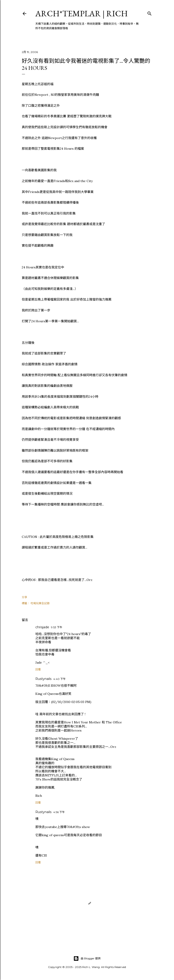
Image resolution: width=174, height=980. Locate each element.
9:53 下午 (57, 627)
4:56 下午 (59, 812)
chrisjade (42, 627)
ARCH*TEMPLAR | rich (82, 13)
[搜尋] (150, 13)
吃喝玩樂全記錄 (40, 603)
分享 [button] (24, 597)
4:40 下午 (59, 679)
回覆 (38, 669)
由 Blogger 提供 (87, 958)
